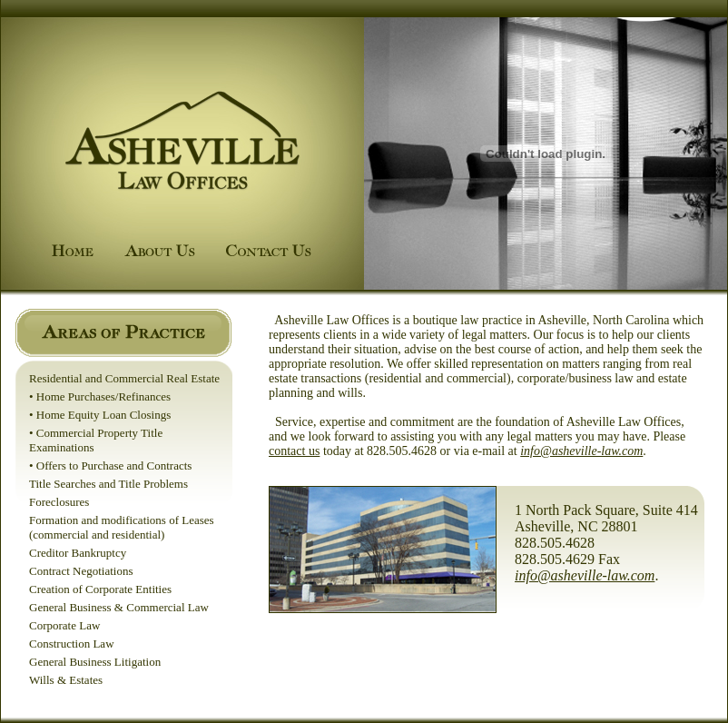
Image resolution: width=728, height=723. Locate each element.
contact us (294, 451)
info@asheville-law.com (581, 451)
